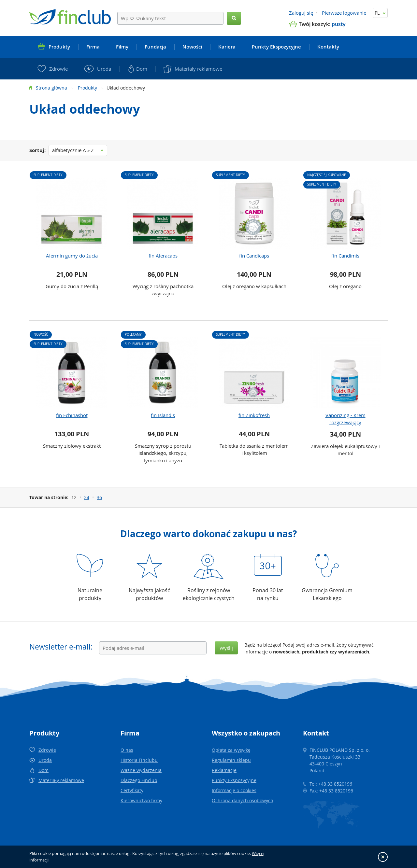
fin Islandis (163, 415)
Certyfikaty (132, 790)
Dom (43, 770)
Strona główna (51, 88)
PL (380, 13)
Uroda (45, 760)
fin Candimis (345, 256)
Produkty (87, 88)
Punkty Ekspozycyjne (234, 780)
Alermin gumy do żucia (72, 256)
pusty (339, 24)
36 (99, 497)
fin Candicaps (254, 256)
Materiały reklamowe (61, 780)
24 (87, 497)
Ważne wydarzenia (141, 770)
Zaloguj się (301, 13)
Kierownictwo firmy (141, 800)
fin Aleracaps (163, 256)
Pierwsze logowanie (344, 13)
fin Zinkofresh (254, 415)
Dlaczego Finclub (139, 780)
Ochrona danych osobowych (243, 800)
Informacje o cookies (234, 790)
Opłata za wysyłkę (231, 750)
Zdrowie (47, 750)
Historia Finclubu (139, 760)
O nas (127, 750)
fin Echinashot (72, 415)
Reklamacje (224, 770)
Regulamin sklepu (231, 760)
